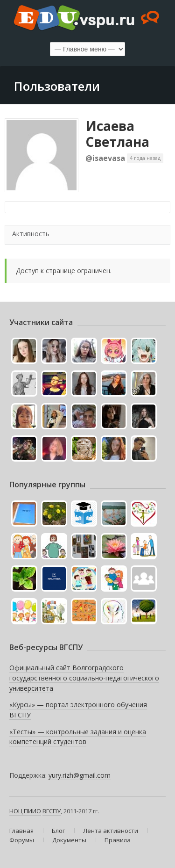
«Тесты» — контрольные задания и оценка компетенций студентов (78, 737)
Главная (21, 831)
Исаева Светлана (117, 134)
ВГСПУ (52, 811)
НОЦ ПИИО (25, 811)
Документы (69, 840)
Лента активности (111, 831)
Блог (58, 831)
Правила (118, 840)
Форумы (22, 840)
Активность (31, 234)
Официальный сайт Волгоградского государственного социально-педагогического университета (84, 678)
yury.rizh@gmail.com (80, 775)
